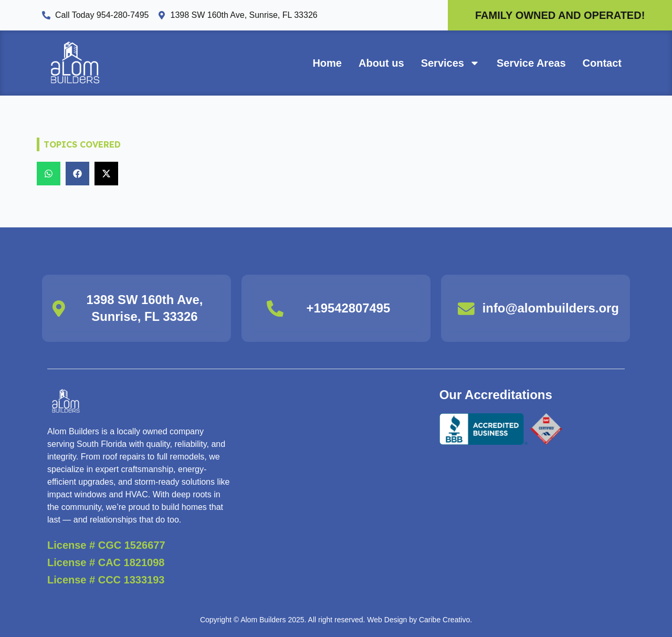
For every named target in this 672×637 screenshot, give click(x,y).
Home (327, 63)
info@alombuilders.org (551, 309)
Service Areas (531, 63)
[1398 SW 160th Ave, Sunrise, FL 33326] (59, 308)
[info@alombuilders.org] (466, 308)
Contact (602, 63)
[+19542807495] (275, 308)
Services (450, 63)
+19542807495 (348, 309)
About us (381, 63)
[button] (49, 174)
